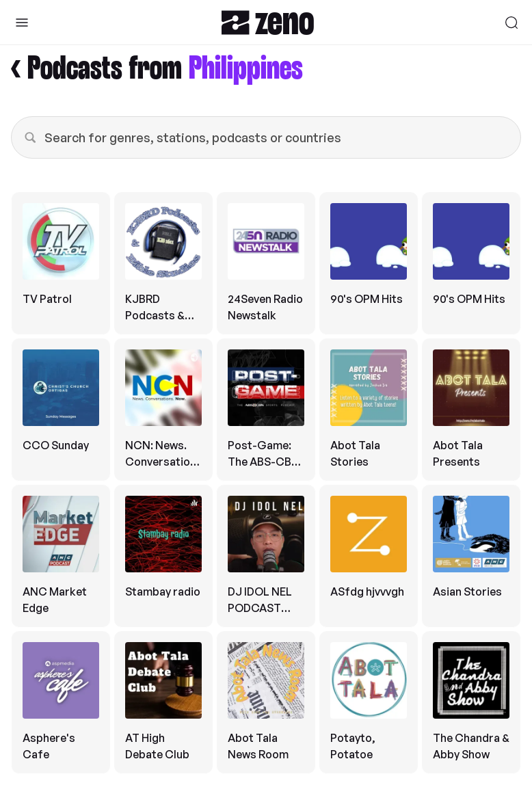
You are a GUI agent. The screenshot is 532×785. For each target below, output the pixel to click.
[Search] (511, 23)
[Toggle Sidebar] (22, 23)
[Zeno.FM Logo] (268, 22)
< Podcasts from (157, 69)
